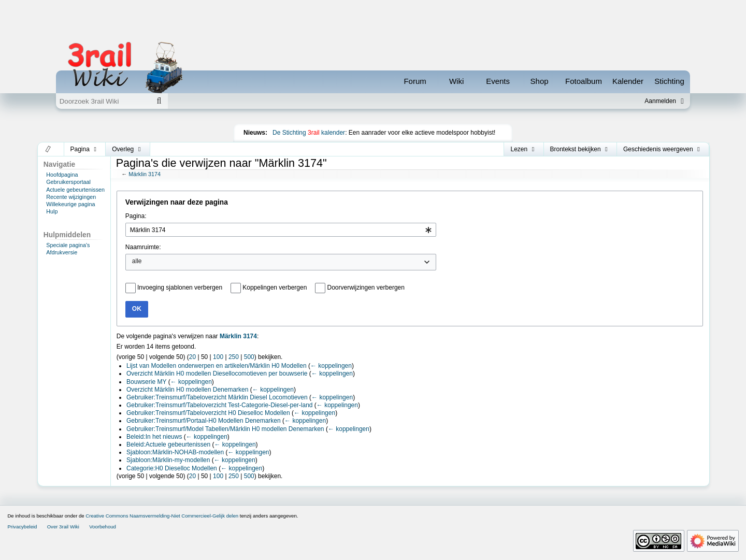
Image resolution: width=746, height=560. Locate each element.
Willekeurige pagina (70, 204)
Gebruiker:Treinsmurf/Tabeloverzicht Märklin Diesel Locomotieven (217, 397)
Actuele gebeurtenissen (75, 190)
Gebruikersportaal (68, 182)
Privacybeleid (22, 527)
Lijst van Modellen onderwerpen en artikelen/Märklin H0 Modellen (217, 366)
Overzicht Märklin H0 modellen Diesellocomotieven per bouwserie (217, 374)
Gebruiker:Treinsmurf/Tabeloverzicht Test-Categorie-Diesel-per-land (219, 405)
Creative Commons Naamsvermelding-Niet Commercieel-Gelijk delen (162, 516)
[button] (48, 149)
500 (249, 357)
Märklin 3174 (145, 174)
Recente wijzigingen (71, 197)
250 (234, 357)
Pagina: (136, 216)
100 (218, 357)
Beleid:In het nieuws (154, 437)
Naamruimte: (143, 247)
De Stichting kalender (309, 133)
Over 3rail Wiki (63, 527)
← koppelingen (331, 366)
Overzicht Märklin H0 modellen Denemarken (187, 390)
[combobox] (281, 230)
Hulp (52, 211)
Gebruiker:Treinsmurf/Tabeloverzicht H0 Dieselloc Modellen (208, 413)
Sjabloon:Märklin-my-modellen (168, 460)
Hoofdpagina (62, 175)
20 (192, 357)
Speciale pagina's (68, 245)
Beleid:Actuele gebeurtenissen (168, 444)
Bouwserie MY (146, 382)
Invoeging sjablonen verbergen (180, 288)
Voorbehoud (103, 527)
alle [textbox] (137, 261)
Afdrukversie (62, 252)
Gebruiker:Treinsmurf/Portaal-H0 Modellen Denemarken (204, 421)
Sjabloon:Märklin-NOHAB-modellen (175, 452)
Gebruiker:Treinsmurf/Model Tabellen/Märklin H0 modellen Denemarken (225, 429)
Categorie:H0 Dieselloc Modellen (172, 468)
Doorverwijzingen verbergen (366, 288)
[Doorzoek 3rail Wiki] (103, 101)
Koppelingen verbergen (275, 288)
